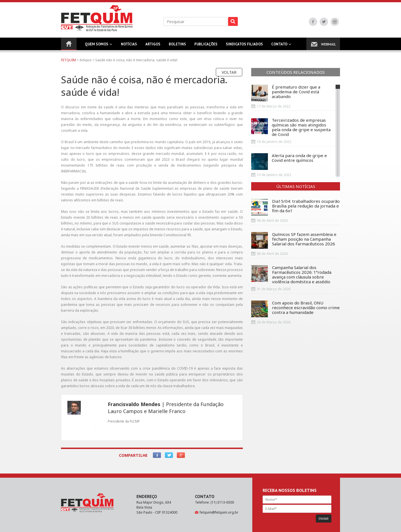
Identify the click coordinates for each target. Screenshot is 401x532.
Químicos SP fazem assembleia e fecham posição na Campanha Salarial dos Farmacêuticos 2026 (294, 240)
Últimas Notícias (296, 186)
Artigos (153, 46)
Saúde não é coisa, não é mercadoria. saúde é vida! (136, 60)
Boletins (177, 46)
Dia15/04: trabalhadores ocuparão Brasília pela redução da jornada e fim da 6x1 (295, 207)
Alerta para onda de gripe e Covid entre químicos (289, 162)
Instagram (335, 22)
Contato (279, 46)
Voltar (229, 72)
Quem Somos (97, 46)
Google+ (181, 455)
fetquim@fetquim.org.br (219, 512)
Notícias (129, 46)
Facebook (313, 22)
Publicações (206, 46)
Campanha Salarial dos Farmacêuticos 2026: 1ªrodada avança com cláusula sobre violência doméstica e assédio (291, 275)
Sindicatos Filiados (244, 46)
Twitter (324, 22)
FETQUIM (69, 60)
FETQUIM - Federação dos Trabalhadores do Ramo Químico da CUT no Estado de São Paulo (97, 18)
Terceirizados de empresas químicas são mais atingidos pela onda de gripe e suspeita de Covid (291, 127)
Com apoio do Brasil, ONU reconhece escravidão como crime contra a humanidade (295, 309)
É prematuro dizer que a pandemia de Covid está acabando (286, 93)
